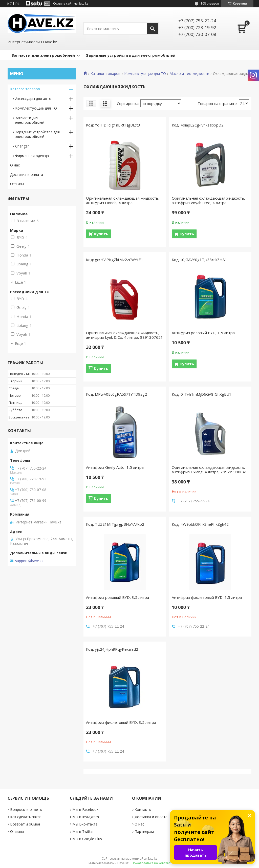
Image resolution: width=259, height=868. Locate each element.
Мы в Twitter (83, 831)
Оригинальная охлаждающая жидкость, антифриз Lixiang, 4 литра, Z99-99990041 (209, 470)
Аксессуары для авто (33, 99)
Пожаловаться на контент (151, 863)
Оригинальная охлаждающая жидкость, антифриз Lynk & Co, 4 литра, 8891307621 (124, 335)
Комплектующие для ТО (145, 74)
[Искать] (153, 29)
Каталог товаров (105, 74)
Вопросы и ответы (26, 809)
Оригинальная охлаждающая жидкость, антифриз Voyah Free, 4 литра (208, 200)
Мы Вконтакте (85, 824)
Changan (22, 146)
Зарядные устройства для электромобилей (131, 55)
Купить (101, 234)
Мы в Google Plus (87, 839)
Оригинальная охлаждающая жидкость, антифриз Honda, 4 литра (123, 200)
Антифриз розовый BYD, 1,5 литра (203, 333)
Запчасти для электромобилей (43, 55)
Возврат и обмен (25, 824)
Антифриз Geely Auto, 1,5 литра (115, 467)
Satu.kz (152, 859)
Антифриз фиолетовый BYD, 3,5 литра (121, 722)
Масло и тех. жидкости (189, 74)
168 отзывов (210, 3)
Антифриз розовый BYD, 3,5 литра (117, 597)
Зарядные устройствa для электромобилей (37, 134)
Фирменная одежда (32, 156)
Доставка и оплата (27, 174)
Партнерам (144, 831)
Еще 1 (21, 282)
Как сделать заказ (26, 817)
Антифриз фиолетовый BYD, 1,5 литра (207, 597)
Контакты (143, 809)
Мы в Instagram (86, 817)
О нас (15, 165)
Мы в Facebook (85, 809)
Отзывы (17, 184)
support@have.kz (29, 561)
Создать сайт (63, 4)
